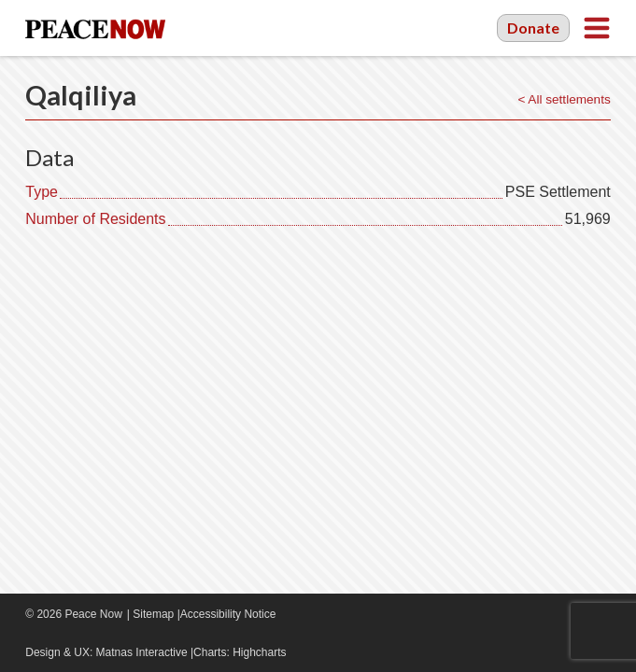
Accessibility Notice (228, 614)
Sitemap (153, 614)
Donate (533, 28)
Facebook (545, 614)
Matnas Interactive (142, 652)
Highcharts (259, 652)
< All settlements (564, 99)
